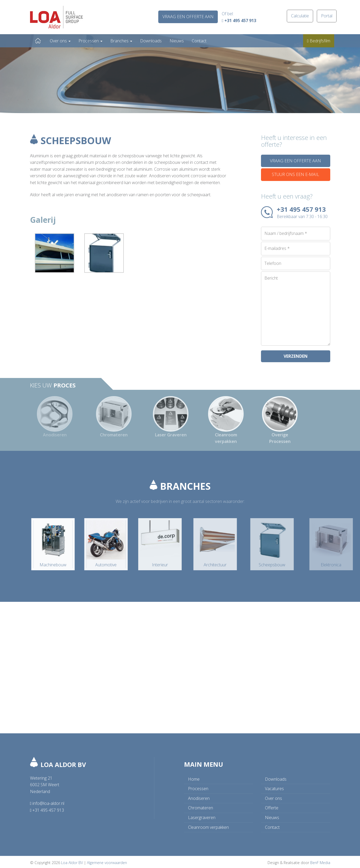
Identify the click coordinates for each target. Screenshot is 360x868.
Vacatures (274, 787)
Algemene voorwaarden (107, 861)
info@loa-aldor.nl (47, 801)
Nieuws (177, 41)
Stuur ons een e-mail (295, 174)
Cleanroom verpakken (208, 825)
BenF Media (320, 861)
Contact (199, 41)
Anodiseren (199, 796)
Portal (327, 16)
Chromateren (201, 806)
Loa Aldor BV (72, 861)
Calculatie (300, 16)
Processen (90, 41)
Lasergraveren (202, 816)
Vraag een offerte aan (188, 17)
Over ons (60, 41)
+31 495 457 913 (239, 21)
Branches (121, 41)
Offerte (272, 806)
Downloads (151, 41)
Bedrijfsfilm (319, 41)
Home (38, 41)
